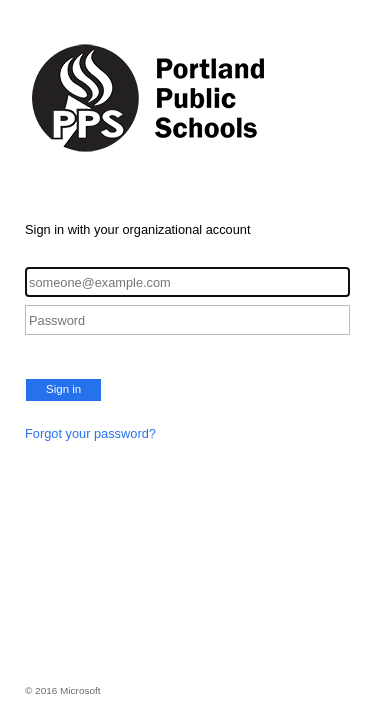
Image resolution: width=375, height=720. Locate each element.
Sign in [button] (63, 389)
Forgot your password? (90, 433)
